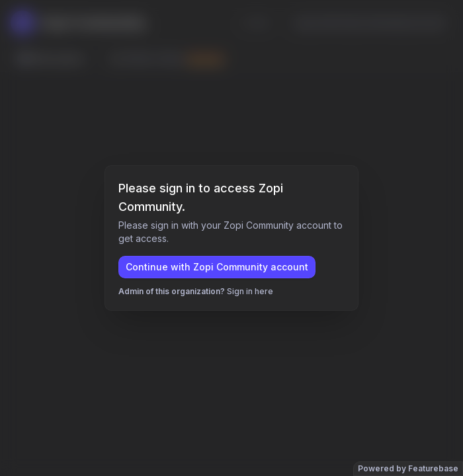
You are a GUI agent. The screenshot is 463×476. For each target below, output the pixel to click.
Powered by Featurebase (408, 468)
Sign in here (250, 291)
